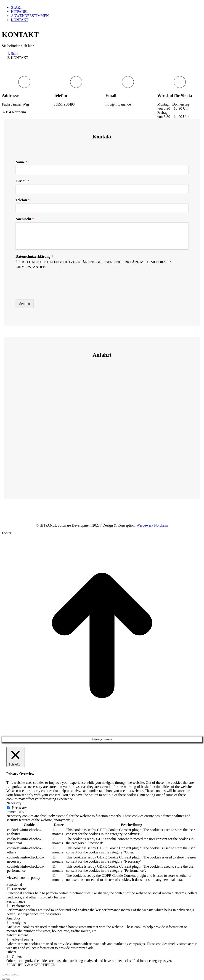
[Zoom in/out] (17, 975)
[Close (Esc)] (4, 975)
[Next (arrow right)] (8, 979)
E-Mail (22, 181)
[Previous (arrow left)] (4, 979)
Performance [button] (16, 901)
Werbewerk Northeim (152, 525)
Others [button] (11, 952)
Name (21, 162)
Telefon (23, 200)
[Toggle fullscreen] (13, 975)
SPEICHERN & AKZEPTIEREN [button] (31, 965)
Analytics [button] (13, 918)
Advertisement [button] (17, 935)
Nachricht (25, 219)
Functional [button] (14, 884)
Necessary (19, 808)
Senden (25, 304)
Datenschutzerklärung (34, 256)
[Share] (8, 975)
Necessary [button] (14, 803)
